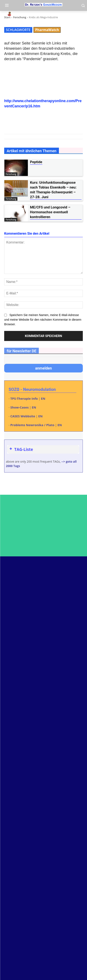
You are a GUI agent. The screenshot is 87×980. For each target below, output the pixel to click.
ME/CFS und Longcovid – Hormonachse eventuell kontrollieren (50, 212)
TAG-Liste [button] (21, 449)
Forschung (11, 174)
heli (18, 14)
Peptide (36, 162)
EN (43, 398)
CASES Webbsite (23, 416)
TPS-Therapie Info (24, 398)
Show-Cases (19, 407)
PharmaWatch (47, 30)
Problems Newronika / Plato (32, 425)
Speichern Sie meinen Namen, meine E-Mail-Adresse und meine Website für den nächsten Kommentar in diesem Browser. (43, 320)
